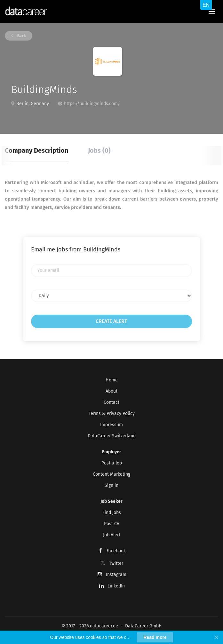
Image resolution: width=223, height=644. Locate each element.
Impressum (111, 425)
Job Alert (112, 535)
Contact (111, 402)
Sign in (111, 485)
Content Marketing (111, 474)
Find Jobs (112, 513)
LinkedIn (116, 586)
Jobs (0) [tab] (99, 150)
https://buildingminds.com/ (92, 104)
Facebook (116, 551)
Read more (155, 637)
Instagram (116, 575)
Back (21, 36)
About (111, 391)
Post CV (112, 524)
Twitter (116, 563)
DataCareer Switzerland (112, 436)
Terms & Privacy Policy (112, 414)
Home (112, 380)
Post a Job (112, 463)
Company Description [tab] (37, 150)
